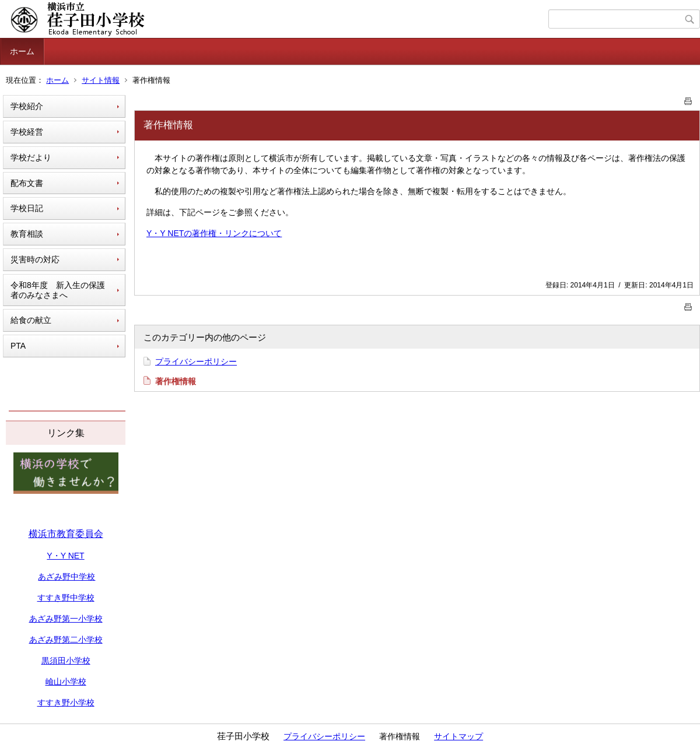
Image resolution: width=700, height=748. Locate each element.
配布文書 (27, 183)
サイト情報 (101, 80)
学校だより (31, 157)
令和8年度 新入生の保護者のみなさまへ (58, 290)
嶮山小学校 (66, 682)
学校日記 (27, 208)
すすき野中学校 (66, 598)
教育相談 (27, 234)
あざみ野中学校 (66, 577)
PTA (18, 346)
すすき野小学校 (66, 703)
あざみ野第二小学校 (66, 640)
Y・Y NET (65, 556)
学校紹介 (27, 106)
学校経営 (27, 132)
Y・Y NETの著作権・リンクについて (214, 233)
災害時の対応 (35, 259)
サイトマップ (459, 736)
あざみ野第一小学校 (66, 619)
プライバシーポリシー (196, 361)
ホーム (22, 51)
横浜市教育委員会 (66, 534)
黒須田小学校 (66, 661)
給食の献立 (31, 320)
